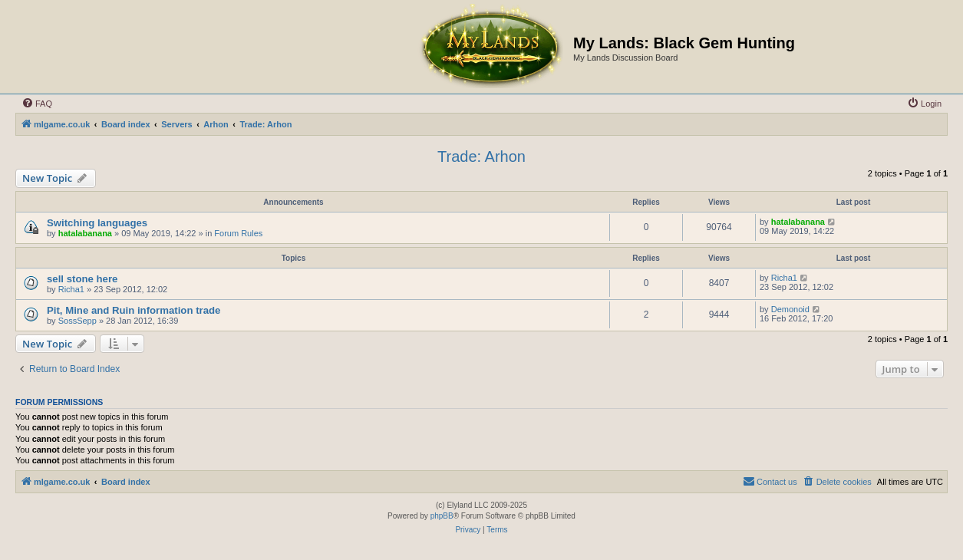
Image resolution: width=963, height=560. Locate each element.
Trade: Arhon (482, 156)
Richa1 (71, 289)
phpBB (442, 516)
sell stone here (82, 279)
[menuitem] (37, 104)
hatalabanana (85, 233)
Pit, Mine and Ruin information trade (134, 310)
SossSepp (78, 321)
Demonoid (790, 309)
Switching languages (97, 223)
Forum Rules (238, 233)
